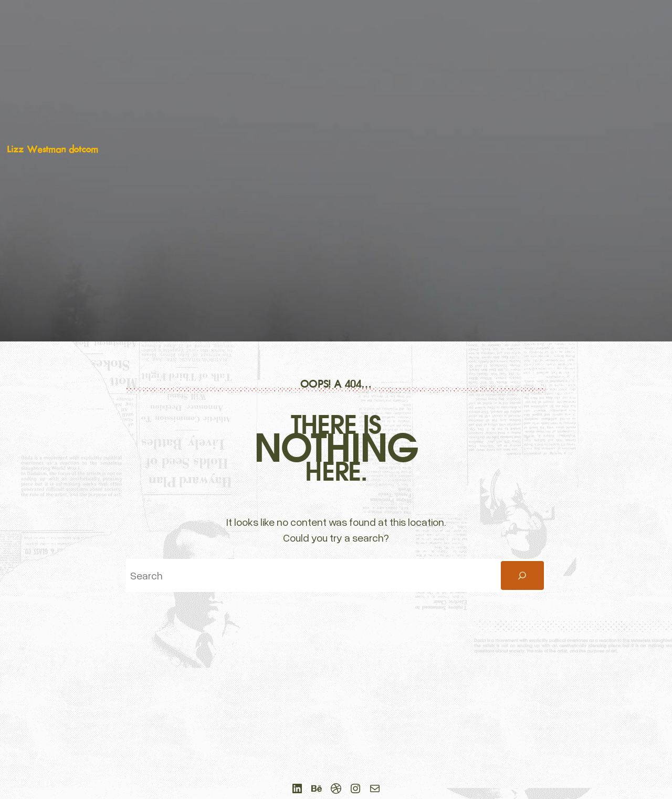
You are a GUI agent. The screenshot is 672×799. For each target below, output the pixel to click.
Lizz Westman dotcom (52, 149)
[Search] (522, 576)
